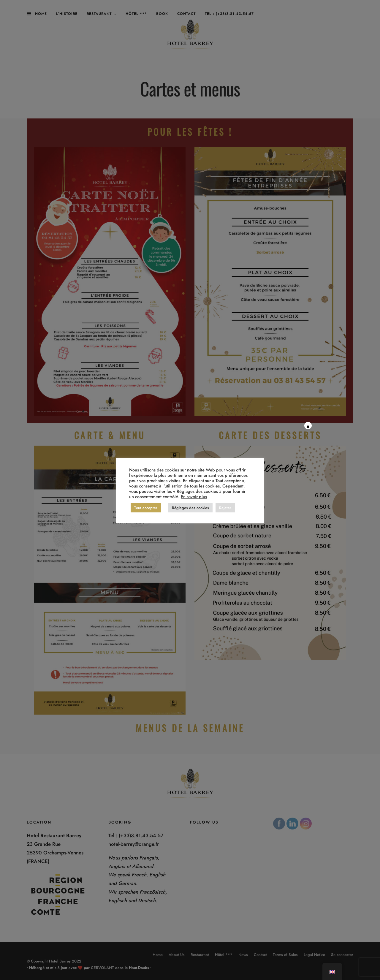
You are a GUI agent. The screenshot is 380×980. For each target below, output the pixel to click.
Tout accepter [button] (146, 508)
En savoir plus (194, 497)
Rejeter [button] (225, 508)
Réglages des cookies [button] (190, 508)
